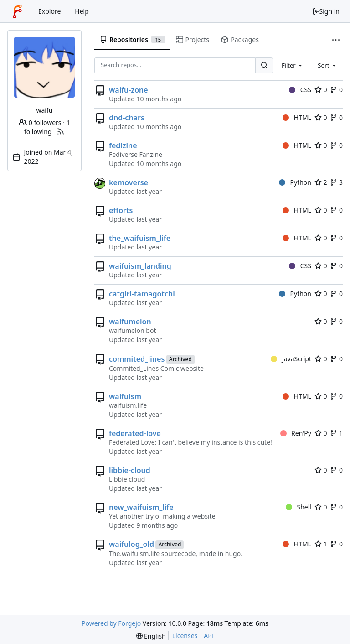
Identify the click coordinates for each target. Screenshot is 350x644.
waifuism (125, 396)
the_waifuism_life (140, 238)
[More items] (336, 40)
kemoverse (129, 182)
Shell (299, 507)
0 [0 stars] (321, 90)
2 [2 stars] (321, 182)
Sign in (326, 11)
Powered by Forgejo (111, 623)
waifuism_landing (140, 266)
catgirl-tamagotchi (142, 294)
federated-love (135, 433)
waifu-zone (129, 90)
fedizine (123, 145)
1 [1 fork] (336, 433)
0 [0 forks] (336, 90)
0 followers (40, 122)
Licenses (185, 636)
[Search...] (264, 65)
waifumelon (130, 322)
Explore (49, 11)
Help (82, 11)
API (209, 636)
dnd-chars (127, 118)
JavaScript (291, 359)
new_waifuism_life (141, 507)
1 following (47, 127)
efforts (121, 210)
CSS (300, 90)
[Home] (17, 11)
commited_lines (137, 359)
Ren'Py (296, 433)
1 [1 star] (321, 544)
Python (295, 182)
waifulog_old (131, 544)
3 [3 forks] (336, 182)
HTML (297, 117)
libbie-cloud (130, 470)
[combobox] (293, 65)
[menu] (151, 636)
